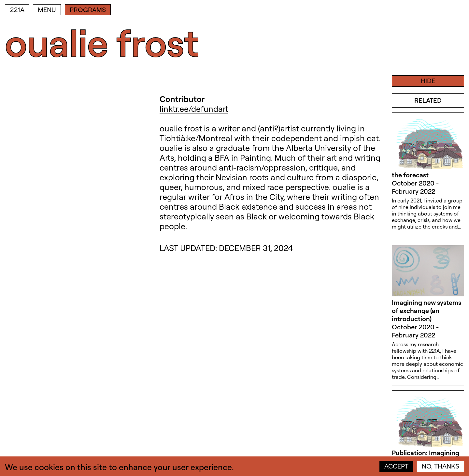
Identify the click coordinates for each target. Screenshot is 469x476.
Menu (47, 10)
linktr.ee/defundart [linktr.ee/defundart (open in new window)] (194, 109)
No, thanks (441, 466)
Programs (88, 10)
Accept (396, 466)
